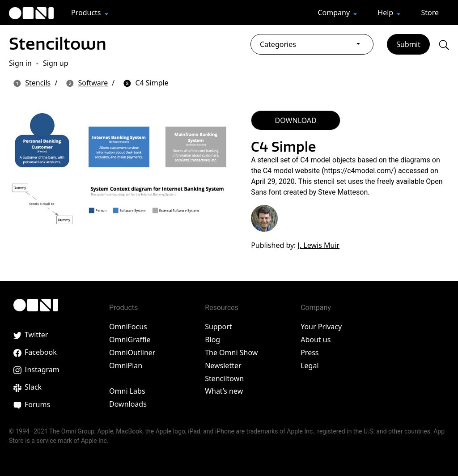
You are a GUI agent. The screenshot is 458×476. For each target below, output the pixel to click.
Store (430, 13)
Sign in (20, 63)
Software (93, 83)
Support (218, 327)
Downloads (128, 404)
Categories (278, 44)
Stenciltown (58, 44)
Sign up (56, 63)
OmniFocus (128, 327)
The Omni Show (231, 353)
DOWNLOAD (296, 120)
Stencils (38, 83)
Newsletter (223, 365)
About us (316, 340)
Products (87, 13)
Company (335, 13)
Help (386, 13)
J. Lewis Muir (319, 245)
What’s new (224, 391)
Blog (212, 340)
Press (310, 353)
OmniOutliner (132, 353)
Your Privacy (321, 327)
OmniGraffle (130, 340)
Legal (310, 365)
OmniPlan (126, 365)
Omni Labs (127, 391)
